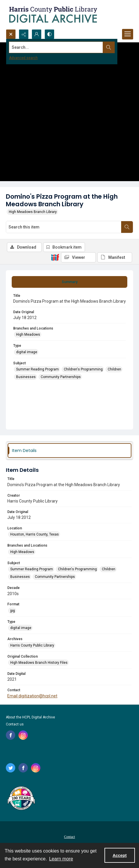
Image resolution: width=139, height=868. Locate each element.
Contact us (15, 724)
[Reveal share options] (24, 34)
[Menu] (128, 34)
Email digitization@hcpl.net (32, 696)
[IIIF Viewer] (78, 257)
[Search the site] (56, 47)
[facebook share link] (11, 735)
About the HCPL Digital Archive (30, 717)
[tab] (69, 282)
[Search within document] (127, 227)
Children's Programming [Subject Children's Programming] (83, 369)
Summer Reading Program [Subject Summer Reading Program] (37, 369)
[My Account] (37, 34)
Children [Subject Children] (114, 369)
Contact (69, 837)
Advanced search (23, 58)
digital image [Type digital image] (27, 352)
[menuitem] (69, 836)
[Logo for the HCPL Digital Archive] (53, 15)
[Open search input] (11, 34)
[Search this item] (64, 227)
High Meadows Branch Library (33, 212)
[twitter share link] (11, 768)
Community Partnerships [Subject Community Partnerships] (61, 377)
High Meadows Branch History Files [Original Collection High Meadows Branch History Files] (39, 663)
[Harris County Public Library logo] (21, 799)
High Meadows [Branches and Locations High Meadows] (28, 335)
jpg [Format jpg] (13, 611)
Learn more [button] (61, 859)
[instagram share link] (23, 735)
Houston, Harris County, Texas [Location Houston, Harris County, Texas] (35, 534)
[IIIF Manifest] (115, 257)
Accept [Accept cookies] (120, 855)
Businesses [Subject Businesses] (26, 377)
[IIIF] (55, 257)
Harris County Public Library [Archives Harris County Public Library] (32, 645)
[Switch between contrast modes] (49, 34)
